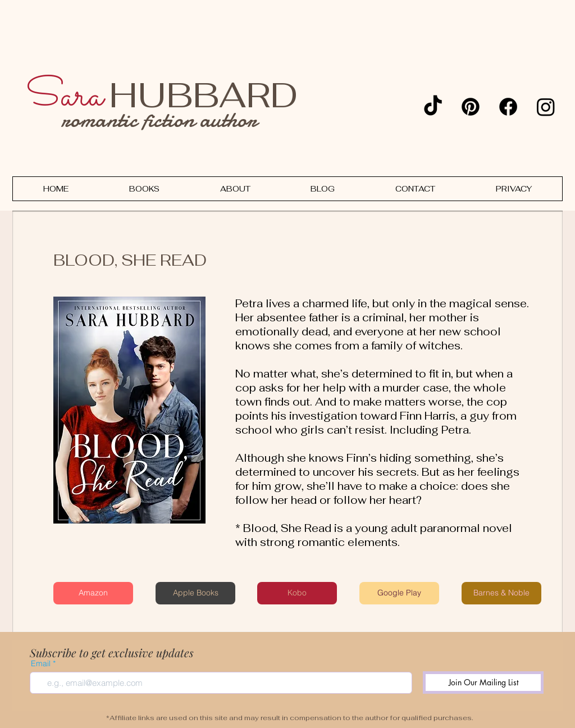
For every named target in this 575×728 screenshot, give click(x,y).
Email (41, 663)
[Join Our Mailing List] (483, 683)
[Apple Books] (195, 593)
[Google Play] (399, 593)
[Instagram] (546, 107)
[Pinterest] (471, 107)
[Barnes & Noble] (501, 593)
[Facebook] (508, 107)
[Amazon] (93, 593)
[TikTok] (433, 107)
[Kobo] (297, 593)
